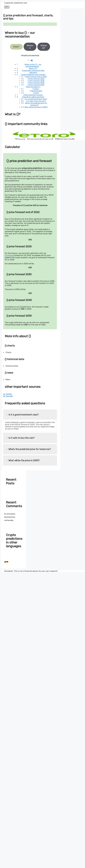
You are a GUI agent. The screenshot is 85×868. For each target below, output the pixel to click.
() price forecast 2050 (36, 85)
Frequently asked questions (33, 97)
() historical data (36, 91)
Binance (30, 47)
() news (36, 93)
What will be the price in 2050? (36, 107)
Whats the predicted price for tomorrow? (36, 104)
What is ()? (33, 68)
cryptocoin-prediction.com (16, 3)
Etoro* (16, 47)
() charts (36, 89)
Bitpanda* (44, 47)
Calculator (33, 73)
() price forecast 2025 (36, 79)
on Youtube (8, 396)
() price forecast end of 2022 (36, 77)
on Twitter (8, 394)
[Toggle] (32, 60)
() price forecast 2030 (36, 81)
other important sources (33, 95)
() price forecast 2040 (36, 83)
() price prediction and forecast (33, 75)
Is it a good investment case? (36, 99)
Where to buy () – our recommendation (33, 65)
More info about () (33, 87)
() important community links (33, 71)
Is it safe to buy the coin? (36, 101)
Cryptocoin (10, 255)
